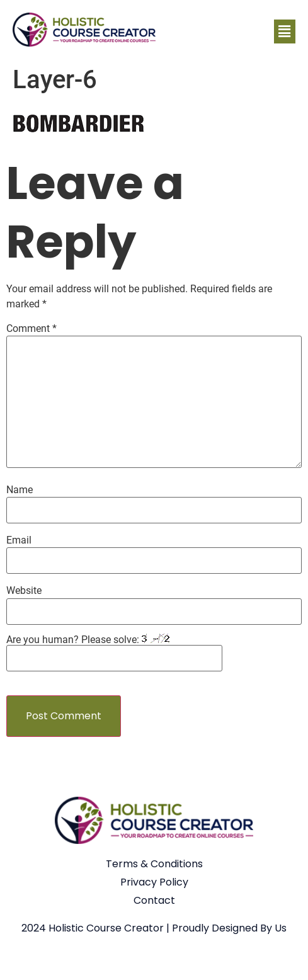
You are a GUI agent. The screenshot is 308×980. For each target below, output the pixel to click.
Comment (31, 329)
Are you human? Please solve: (114, 652)
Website (24, 591)
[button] (285, 31)
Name (20, 490)
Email (19, 540)
